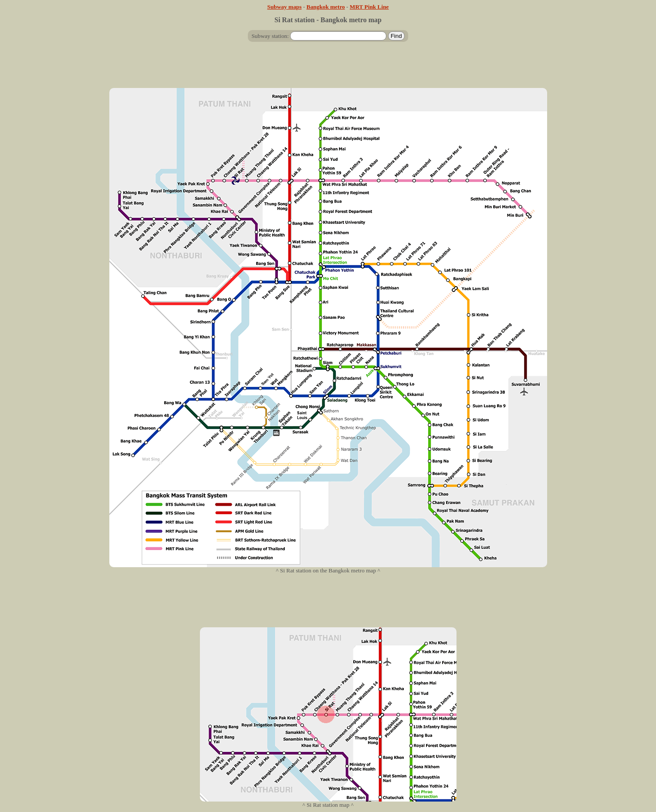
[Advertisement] (328, 68)
